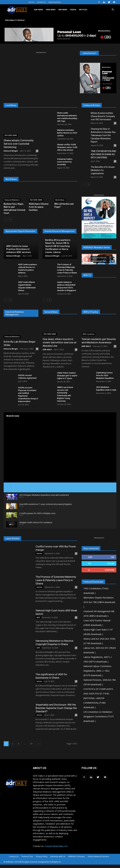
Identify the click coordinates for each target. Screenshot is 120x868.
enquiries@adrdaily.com (56, 846)
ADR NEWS (39, 10)
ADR (38, 617)
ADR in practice (88, 334)
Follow (111, 563)
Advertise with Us (58, 856)
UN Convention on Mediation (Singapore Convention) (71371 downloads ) (99, 716)
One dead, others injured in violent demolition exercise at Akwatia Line (59, 342)
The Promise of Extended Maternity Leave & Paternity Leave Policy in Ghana (56, 580)
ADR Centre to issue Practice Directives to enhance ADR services (19, 249)
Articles (39, 553)
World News (60, 200)
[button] (113, 10)
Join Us (31, 2)
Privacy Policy (42, 856)
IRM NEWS (63, 10)
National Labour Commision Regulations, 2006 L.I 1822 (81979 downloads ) (97, 671)
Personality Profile (15, 20)
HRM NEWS (51, 10)
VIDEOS (73, 10)
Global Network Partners (98, 856)
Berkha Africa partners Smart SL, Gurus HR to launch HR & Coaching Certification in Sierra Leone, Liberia (58, 246)
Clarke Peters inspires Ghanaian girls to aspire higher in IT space (67, 376)
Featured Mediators (12, 200)
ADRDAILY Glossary (76, 856)
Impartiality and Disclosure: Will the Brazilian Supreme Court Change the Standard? (56, 708)
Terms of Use (27, 856)
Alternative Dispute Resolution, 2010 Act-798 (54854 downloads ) (99, 602)
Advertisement (55, 2)
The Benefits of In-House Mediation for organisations (103, 170)
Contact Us (41, 2)
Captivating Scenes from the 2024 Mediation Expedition (105, 375)
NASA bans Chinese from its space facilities (39, 207)
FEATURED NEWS (11, 135)
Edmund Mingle (11, 151)
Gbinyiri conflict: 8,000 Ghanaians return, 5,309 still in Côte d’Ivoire (67, 147)
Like (112, 557)
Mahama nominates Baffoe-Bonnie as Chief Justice (67, 133)
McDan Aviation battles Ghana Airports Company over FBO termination (103, 116)
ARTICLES (83, 10)
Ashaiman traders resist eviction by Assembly (65, 162)
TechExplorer (55, 862)
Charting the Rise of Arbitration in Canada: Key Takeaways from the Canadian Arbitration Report (103, 135)
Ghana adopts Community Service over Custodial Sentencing (19, 144)
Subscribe (109, 570)
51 (32, 744)
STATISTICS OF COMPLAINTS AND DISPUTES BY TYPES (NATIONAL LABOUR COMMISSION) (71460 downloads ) (98, 698)
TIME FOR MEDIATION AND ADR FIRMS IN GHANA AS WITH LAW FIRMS (103, 154)
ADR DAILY (47, 350)
